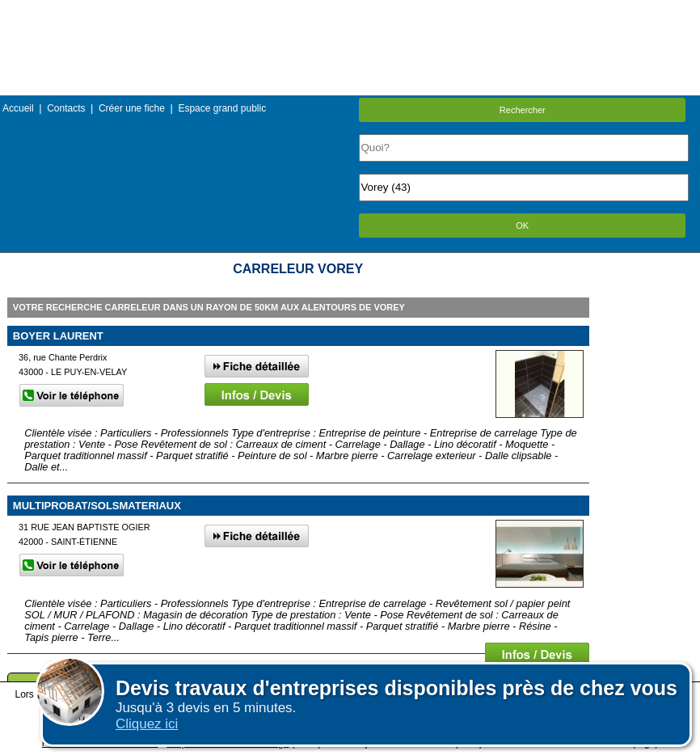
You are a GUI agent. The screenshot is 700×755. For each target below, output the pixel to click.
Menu (350, 12)
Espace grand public (222, 108)
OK (522, 226)
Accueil (18, 108)
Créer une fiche (132, 108)
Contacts (66, 108)
